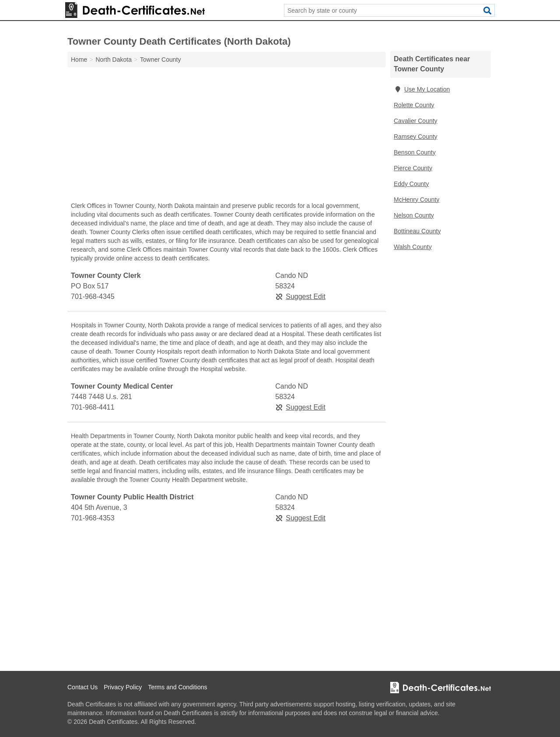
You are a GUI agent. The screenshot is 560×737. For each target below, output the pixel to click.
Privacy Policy (123, 687)
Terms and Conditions (177, 687)
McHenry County (416, 200)
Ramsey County (416, 137)
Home (79, 60)
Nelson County (414, 215)
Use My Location (422, 89)
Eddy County (411, 184)
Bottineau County (417, 231)
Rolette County (414, 105)
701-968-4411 (93, 407)
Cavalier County (416, 121)
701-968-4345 (93, 297)
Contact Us (82, 687)
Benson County (415, 152)
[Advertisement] (227, 137)
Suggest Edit (300, 297)
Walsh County (413, 247)
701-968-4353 (93, 518)
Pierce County (413, 168)
